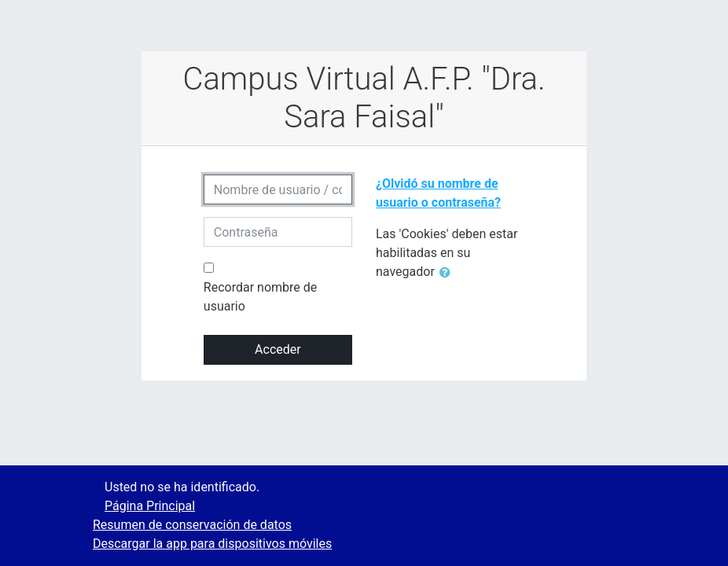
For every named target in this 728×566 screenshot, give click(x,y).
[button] (448, 273)
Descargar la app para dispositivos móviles (212, 544)
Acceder (278, 349)
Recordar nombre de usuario (260, 297)
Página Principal (150, 506)
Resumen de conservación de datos (192, 525)
